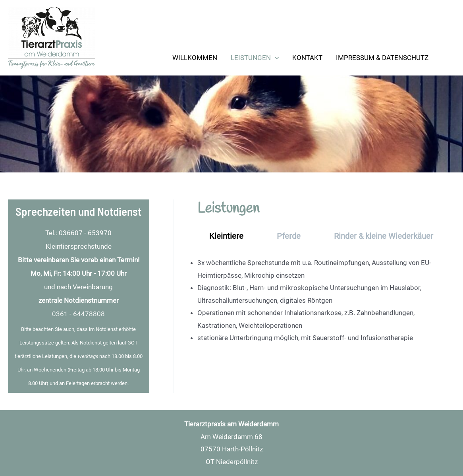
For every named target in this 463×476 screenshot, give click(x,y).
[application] (275, 58)
